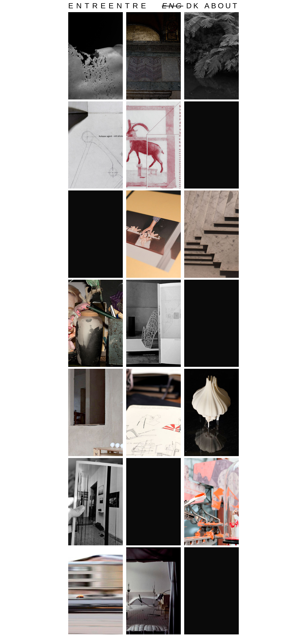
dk (193, 6)
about (222, 6)
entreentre (109, 6)
